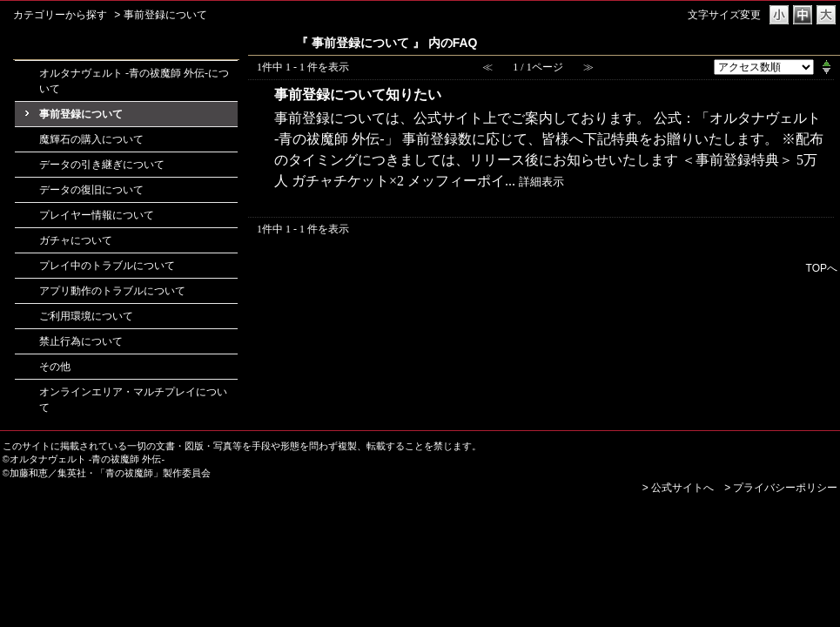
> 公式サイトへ (678, 488)
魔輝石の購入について (91, 139)
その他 (55, 367)
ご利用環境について (86, 316)
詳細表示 (541, 182)
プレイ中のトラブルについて (107, 266)
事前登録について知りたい (358, 94)
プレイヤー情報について (97, 215)
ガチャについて (76, 240)
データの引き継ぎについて (102, 165)
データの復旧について (91, 190)
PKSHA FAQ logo (792, 516)
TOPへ (822, 268)
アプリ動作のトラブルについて (112, 291)
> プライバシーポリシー (781, 488)
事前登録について (81, 114)
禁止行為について (81, 341)
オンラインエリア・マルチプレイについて (133, 400)
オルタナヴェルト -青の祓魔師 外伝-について (134, 81)
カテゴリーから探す (60, 15)
